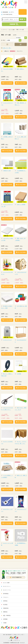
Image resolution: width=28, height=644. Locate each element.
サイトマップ (22, 643)
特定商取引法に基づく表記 (15, 643)
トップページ (4, 30)
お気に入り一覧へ (7, 48)
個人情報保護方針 (6, 643)
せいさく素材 (12, 30)
